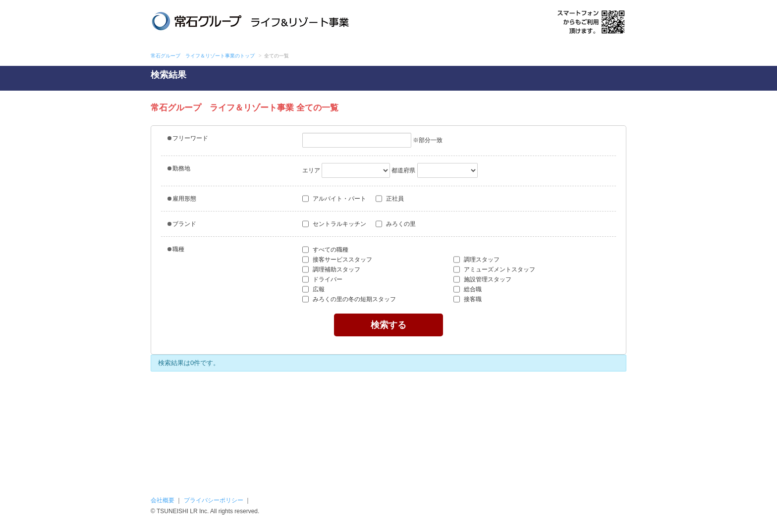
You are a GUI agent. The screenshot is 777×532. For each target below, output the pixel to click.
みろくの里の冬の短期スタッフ (352, 299)
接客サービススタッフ (337, 260)
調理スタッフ (476, 260)
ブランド (182, 224)
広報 (313, 289)
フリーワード (188, 138)
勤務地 (179, 168)
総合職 (468, 289)
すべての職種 (325, 250)
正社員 (390, 199)
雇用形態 (182, 199)
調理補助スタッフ (331, 269)
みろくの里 (396, 224)
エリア (311, 170)
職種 (176, 249)
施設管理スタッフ (482, 279)
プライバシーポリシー (214, 500)
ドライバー (322, 279)
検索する (388, 325)
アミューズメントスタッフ (494, 269)
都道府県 (403, 170)
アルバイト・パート (334, 199)
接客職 (468, 299)
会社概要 (163, 500)
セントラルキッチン (334, 224)
